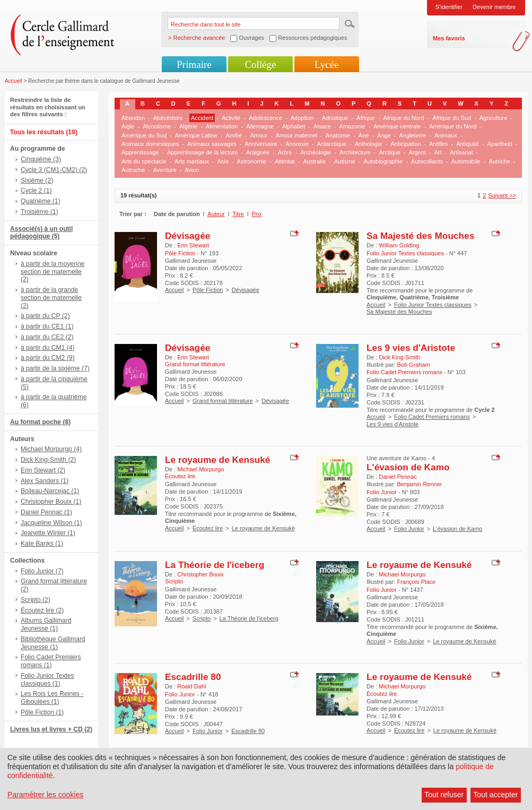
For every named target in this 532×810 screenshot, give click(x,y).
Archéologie (316, 152)
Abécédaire (168, 118)
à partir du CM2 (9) (48, 358)
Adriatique (335, 118)
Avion (192, 170)
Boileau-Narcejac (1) (50, 491)
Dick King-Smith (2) (48, 460)
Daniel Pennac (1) (46, 512)
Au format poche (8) (40, 422)
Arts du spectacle (144, 161)
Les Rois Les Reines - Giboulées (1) (52, 698)
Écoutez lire (208, 528)
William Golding (399, 245)
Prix (257, 214)
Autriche (499, 161)
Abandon (133, 118)
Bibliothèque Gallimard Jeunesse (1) (53, 643)
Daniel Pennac (398, 477)
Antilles (438, 144)
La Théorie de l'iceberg (215, 565)
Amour (259, 135)
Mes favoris (449, 38)
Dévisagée (187, 236)
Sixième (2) (37, 180)
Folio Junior (409, 529)
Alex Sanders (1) (45, 481)
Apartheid (500, 144)
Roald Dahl (191, 686)
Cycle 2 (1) (36, 191)
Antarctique (332, 144)
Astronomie (252, 161)
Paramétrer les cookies (45, 795)
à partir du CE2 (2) (47, 337)
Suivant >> (502, 195)
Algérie (188, 126)
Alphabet (294, 126)
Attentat (285, 161)
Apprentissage (140, 152)
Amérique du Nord (453, 126)
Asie (223, 161)
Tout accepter (495, 795)
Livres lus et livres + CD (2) (51, 729)
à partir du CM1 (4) (48, 348)
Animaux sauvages (212, 144)
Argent (417, 152)
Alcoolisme (157, 126)
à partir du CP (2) (45, 316)
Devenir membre (494, 7)
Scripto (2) (36, 600)
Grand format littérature (223, 401)
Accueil (14, 81)
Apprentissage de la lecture (202, 152)
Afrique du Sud (452, 118)
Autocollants (427, 161)
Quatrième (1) (41, 201)
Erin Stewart (193, 245)
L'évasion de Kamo (408, 467)
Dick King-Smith (399, 357)
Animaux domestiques (150, 144)
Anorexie (297, 144)
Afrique (366, 118)
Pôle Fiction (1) (42, 712)
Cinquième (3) (41, 159)
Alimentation (222, 126)
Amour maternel (296, 135)
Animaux (446, 135)
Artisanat (461, 152)
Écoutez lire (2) (42, 610)
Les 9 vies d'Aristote (411, 348)
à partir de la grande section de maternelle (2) (51, 298)
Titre (238, 214)
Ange (384, 135)
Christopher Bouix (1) (51, 502)
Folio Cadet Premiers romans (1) (51, 661)
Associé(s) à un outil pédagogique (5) (41, 233)
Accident (202, 118)
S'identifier (449, 7)
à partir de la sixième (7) (55, 368)
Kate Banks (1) (42, 544)
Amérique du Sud (144, 135)
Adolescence (265, 118)
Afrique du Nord (404, 118)
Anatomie (338, 135)
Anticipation (405, 144)
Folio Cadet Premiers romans (432, 417)
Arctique (389, 152)
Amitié (234, 135)
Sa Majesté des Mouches (420, 236)
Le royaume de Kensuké (217, 460)
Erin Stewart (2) (43, 470)
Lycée (326, 64)
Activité (231, 118)
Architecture (355, 152)
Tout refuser (444, 795)
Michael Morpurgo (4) (51, 449)
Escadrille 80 (193, 677)
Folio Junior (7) (42, 571)
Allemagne (260, 126)
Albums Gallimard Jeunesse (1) (46, 624)
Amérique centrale (397, 126)
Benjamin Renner (419, 484)
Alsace (322, 126)
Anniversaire (261, 144)
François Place (416, 582)
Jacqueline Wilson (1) (51, 523)
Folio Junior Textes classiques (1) (47, 680)
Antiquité (468, 144)
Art (438, 152)
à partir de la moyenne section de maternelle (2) (53, 272)
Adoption (302, 118)
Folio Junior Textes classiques (433, 305)
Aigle (128, 126)
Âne (364, 135)
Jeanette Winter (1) (48, 533)
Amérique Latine (196, 135)
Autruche (133, 170)
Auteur (216, 214)
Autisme (345, 161)
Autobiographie (383, 161)
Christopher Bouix (200, 574)
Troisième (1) (40, 212)
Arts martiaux (192, 161)
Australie (315, 161)
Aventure (165, 170)
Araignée (258, 152)
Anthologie (369, 144)
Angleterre (412, 135)
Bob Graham (413, 365)
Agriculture (494, 118)
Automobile (466, 161)
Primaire (194, 64)
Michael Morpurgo (200, 469)
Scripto (202, 618)
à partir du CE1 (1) (47, 326)
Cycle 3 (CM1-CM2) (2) (54, 170)
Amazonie (352, 126)
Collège (260, 64)
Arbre (285, 152)
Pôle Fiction (208, 290)
